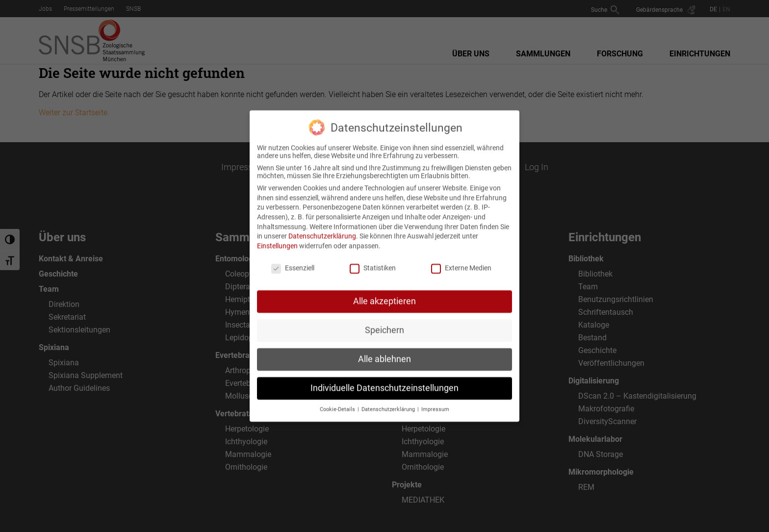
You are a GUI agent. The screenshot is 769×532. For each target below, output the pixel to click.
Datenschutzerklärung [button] (389, 400)
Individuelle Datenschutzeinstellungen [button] (384, 379)
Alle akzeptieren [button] (384, 292)
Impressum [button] (435, 400)
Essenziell (293, 258)
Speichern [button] (384, 321)
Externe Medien (461, 258)
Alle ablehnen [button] (384, 350)
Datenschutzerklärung (322, 227)
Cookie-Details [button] (338, 400)
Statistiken (373, 258)
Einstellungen (277, 236)
